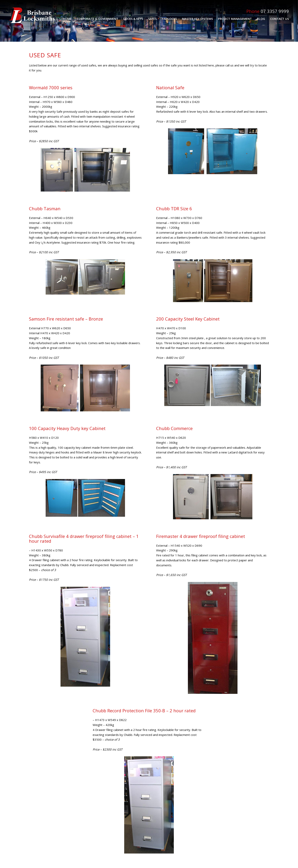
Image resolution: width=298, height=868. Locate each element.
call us (229, 65)
